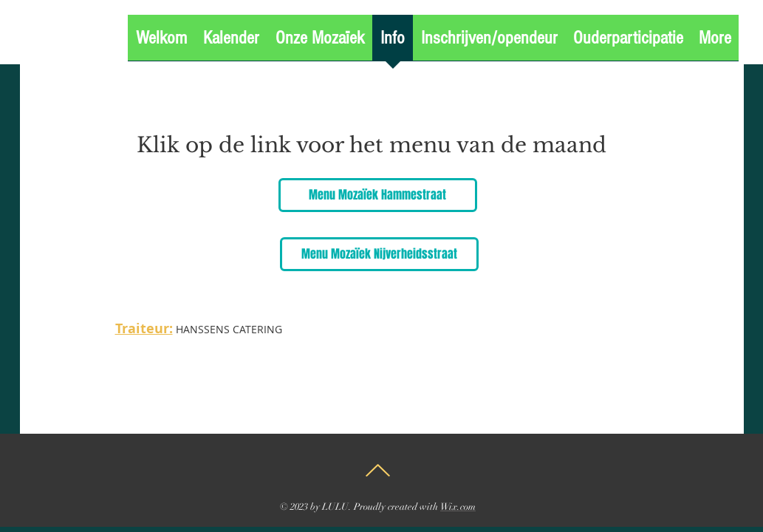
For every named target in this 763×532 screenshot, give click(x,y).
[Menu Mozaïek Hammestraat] (378, 195)
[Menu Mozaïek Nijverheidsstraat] (379, 254)
